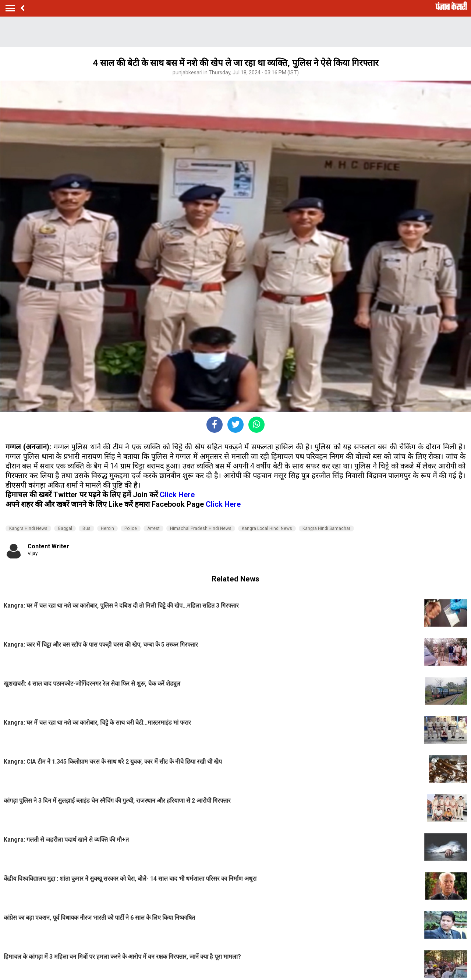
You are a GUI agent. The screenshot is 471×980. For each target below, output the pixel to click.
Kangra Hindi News (28, 528)
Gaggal (65, 528)
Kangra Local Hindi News (267, 528)
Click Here (177, 495)
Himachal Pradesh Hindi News (201, 528)
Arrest (153, 528)
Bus (86, 528)
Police (131, 528)
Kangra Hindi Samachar (326, 528)
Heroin (107, 528)
